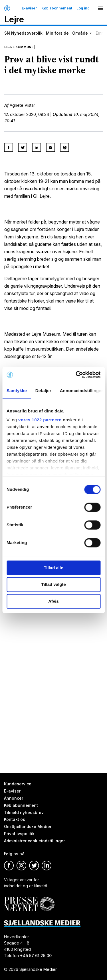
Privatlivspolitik (19, 834)
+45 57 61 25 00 (36, 956)
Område (80, 33)
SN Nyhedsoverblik (23, 33)
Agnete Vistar (22, 105)
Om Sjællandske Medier (28, 827)
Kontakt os (15, 820)
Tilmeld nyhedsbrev (24, 812)
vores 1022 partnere (40, 420)
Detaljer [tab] (43, 391)
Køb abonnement (57, 8)
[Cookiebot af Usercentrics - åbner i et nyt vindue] (76, 375)
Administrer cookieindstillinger (34, 841)
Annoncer (14, 798)
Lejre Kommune (19, 47)
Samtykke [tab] (17, 391)
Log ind (83, 8)
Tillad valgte (53, 585)
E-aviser (29, 8)
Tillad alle (53, 568)
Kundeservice (18, 784)
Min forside (57, 33)
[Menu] (100, 8)
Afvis (53, 601)
